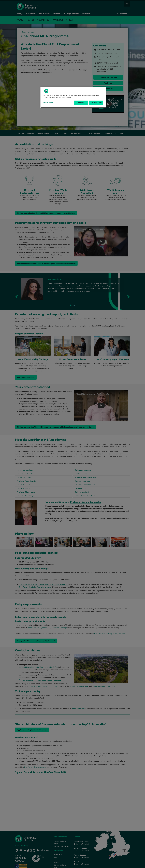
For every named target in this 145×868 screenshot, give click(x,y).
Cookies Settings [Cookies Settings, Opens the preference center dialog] (48, 102)
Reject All (81, 103)
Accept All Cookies (96, 103)
